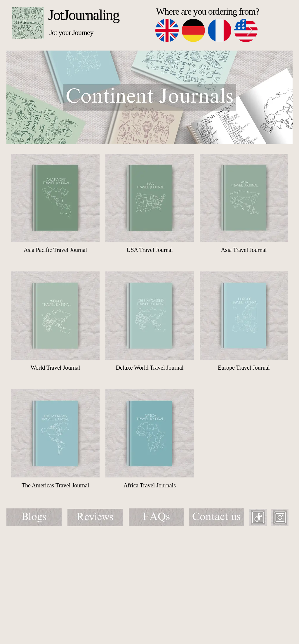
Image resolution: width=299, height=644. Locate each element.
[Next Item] (250, 31)
